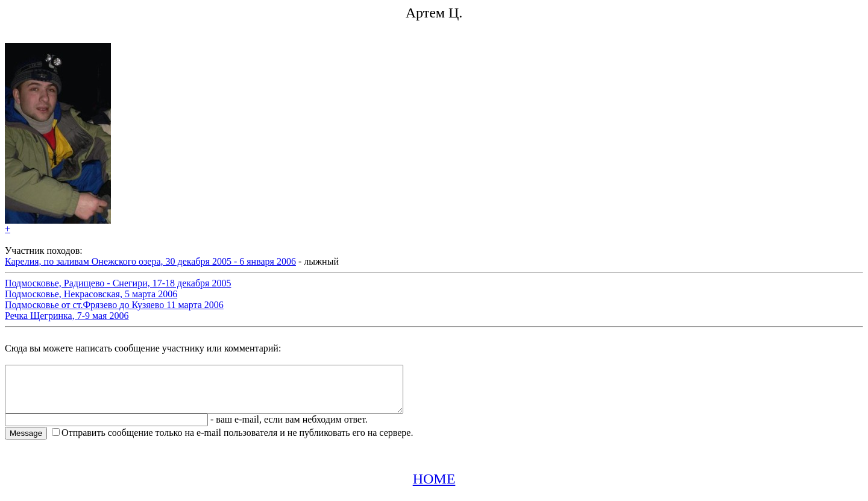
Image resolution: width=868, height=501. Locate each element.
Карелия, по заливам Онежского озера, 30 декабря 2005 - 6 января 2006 (150, 261)
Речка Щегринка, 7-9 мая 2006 (67, 316)
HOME (434, 488)
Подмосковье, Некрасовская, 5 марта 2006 (91, 294)
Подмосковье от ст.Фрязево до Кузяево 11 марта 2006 (114, 305)
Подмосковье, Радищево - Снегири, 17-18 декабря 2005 (118, 283)
